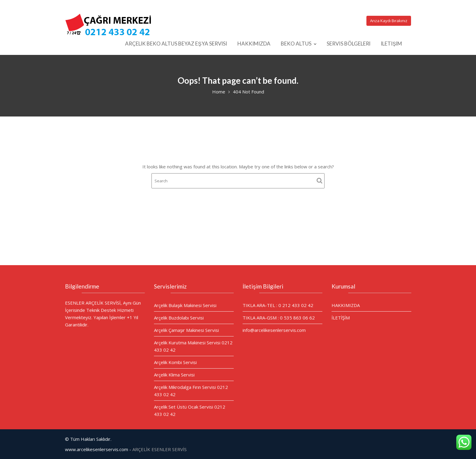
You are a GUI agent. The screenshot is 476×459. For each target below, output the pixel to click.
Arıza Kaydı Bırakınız (389, 21)
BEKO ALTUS (296, 44)
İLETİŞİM (391, 44)
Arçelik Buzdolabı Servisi (179, 318)
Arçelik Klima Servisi (174, 374)
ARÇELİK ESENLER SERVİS (160, 449)
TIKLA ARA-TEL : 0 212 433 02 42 (278, 305)
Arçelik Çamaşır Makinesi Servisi (186, 330)
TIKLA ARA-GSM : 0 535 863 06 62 (279, 318)
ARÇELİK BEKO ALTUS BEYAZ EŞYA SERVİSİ (176, 44)
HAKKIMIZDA (254, 44)
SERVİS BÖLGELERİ (348, 44)
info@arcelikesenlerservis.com (274, 330)
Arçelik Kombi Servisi (175, 362)
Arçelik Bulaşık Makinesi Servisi (185, 306)
